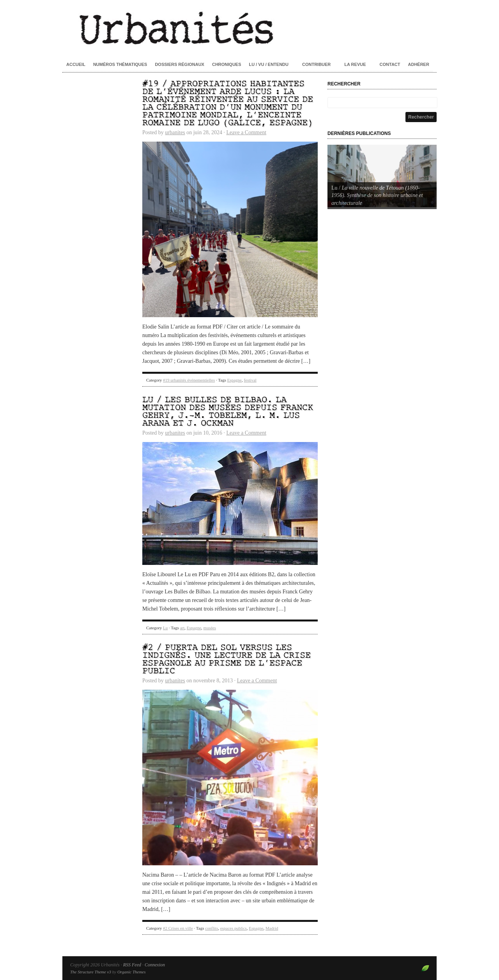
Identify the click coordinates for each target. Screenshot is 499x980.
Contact (390, 64)
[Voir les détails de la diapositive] (382, 176)
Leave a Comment (246, 132)
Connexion (155, 965)
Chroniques (227, 64)
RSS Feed (132, 965)
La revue (355, 64)
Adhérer (419, 64)
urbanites (175, 132)
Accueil (76, 64)
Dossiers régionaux (180, 64)
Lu (165, 628)
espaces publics (234, 928)
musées (210, 628)
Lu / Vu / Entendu (269, 64)
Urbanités (249, 27)
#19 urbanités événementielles (189, 380)
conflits (211, 928)
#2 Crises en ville (178, 928)
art (182, 628)
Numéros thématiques (120, 64)
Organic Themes (132, 972)
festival (250, 380)
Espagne (234, 380)
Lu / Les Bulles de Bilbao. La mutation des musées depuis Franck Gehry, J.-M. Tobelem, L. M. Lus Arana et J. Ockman (228, 412)
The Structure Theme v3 (91, 972)
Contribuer (316, 64)
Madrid (272, 928)
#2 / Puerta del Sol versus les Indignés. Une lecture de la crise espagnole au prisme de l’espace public (226, 660)
